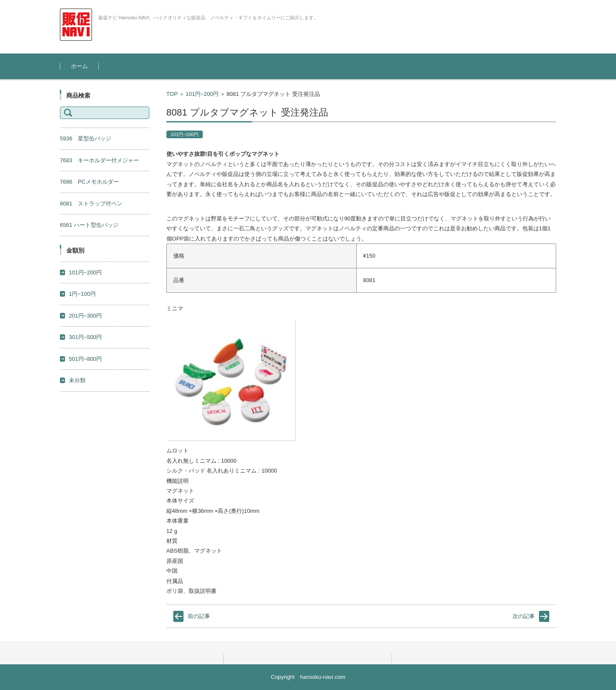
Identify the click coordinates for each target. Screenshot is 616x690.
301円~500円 (85, 337)
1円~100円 (82, 294)
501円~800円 (85, 359)
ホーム (79, 66)
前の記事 (199, 616)
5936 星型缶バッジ (86, 138)
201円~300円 (85, 316)
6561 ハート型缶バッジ (89, 225)
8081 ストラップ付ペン (91, 204)
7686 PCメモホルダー (89, 182)
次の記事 (524, 616)
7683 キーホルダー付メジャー (99, 160)
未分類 (77, 380)
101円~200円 (202, 94)
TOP (172, 94)
